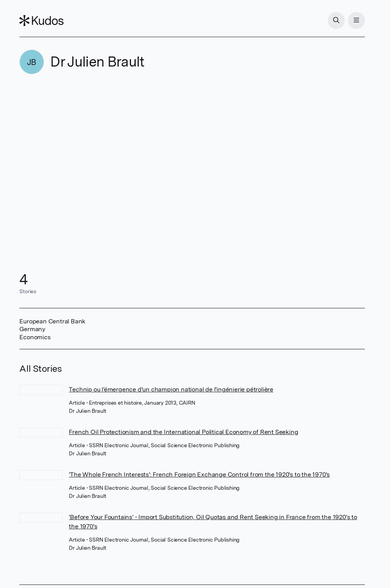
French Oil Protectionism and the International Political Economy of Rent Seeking (183, 432)
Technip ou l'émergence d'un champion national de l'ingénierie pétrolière (171, 389)
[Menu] (356, 21)
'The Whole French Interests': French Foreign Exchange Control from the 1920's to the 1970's (199, 474)
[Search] (336, 21)
